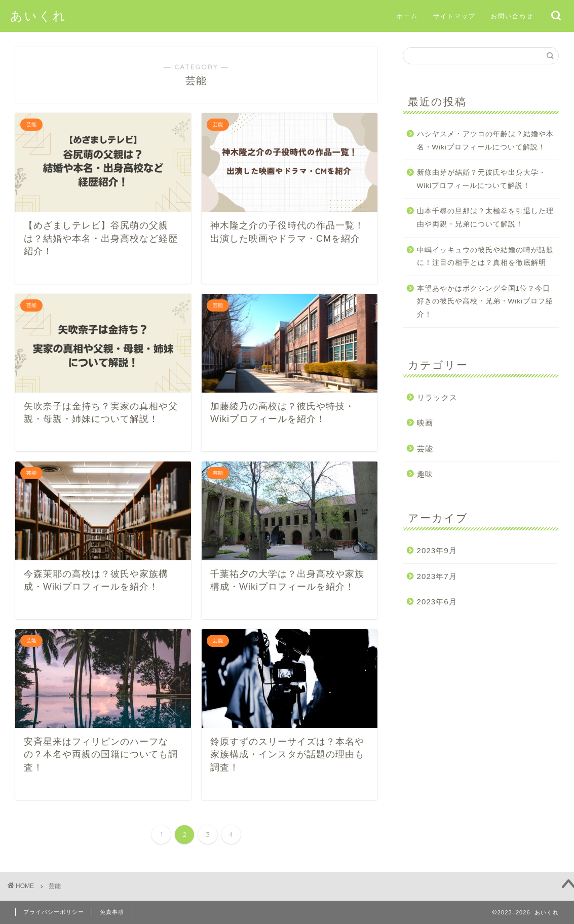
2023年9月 (437, 550)
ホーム (407, 16)
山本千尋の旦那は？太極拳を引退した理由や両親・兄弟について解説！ (485, 218)
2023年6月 (437, 602)
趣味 (425, 474)
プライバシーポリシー (54, 912)
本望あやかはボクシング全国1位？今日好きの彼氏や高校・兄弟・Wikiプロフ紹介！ (485, 301)
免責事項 (112, 912)
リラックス (437, 397)
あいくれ (39, 16)
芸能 (425, 449)
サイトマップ (454, 16)
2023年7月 (437, 576)
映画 (425, 423)
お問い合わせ (512, 16)
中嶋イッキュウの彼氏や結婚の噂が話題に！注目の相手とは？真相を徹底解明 (485, 257)
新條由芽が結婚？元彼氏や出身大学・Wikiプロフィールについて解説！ (482, 179)
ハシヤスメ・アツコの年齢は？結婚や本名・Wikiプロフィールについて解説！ (485, 141)
